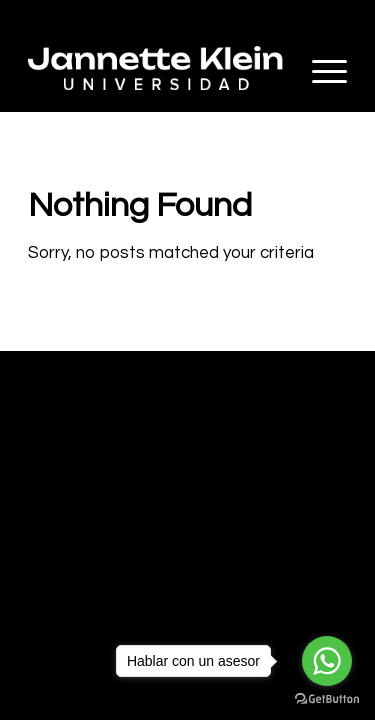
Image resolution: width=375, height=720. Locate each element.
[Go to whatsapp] (327, 661)
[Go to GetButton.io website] (327, 699)
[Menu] (319, 71)
